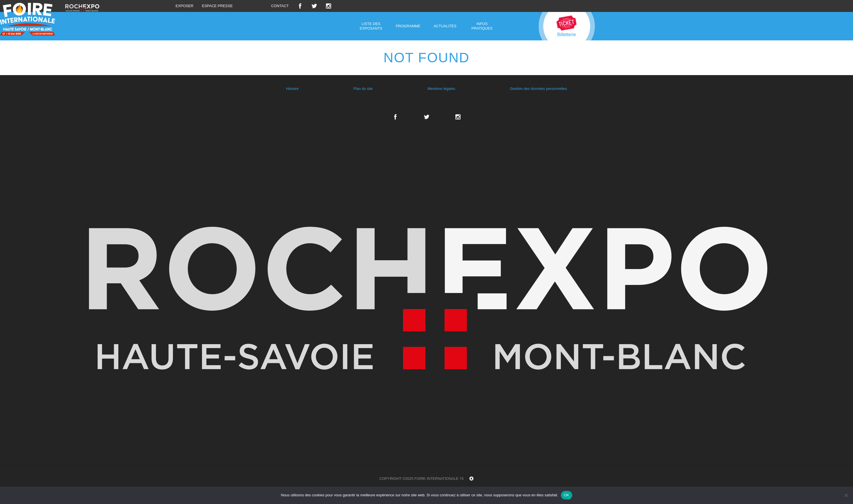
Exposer (184, 6)
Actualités (445, 26)
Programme (408, 26)
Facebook (300, 6)
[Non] (846, 495)
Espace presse (217, 6)
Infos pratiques (482, 26)
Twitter (314, 6)
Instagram (329, 6)
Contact (280, 6)
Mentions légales (441, 89)
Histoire (292, 89)
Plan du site (363, 89)
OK (566, 495)
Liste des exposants (371, 26)
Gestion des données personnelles (538, 89)
